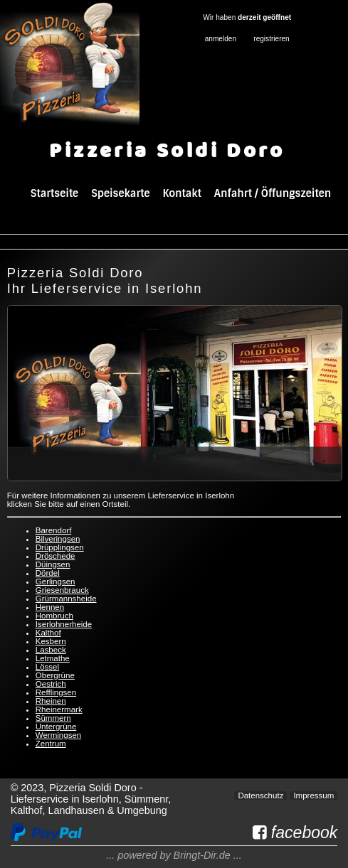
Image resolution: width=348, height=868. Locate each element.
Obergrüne (55, 675)
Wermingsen (58, 735)
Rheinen (51, 701)
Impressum (313, 795)
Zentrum (51, 744)
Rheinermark (59, 709)
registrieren (271, 39)
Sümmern (53, 718)
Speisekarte (120, 193)
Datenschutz (260, 795)
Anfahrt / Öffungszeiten (273, 193)
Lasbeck (51, 650)
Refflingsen (56, 692)
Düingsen (53, 564)
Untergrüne (56, 727)
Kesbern (51, 641)
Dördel (48, 573)
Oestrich (51, 684)
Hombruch (54, 616)
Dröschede (56, 556)
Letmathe (53, 658)
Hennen (50, 607)
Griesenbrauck (62, 590)
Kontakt (182, 193)
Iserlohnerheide (64, 624)
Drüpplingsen (60, 547)
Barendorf (54, 530)
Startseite (54, 193)
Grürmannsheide (66, 599)
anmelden (221, 39)
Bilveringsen (58, 539)
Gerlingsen (56, 582)
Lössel (47, 667)
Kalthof (48, 633)
